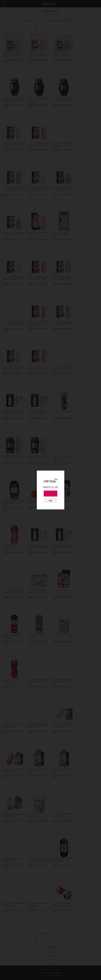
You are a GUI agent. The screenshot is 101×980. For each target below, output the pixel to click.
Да (51, 494)
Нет (51, 501)
